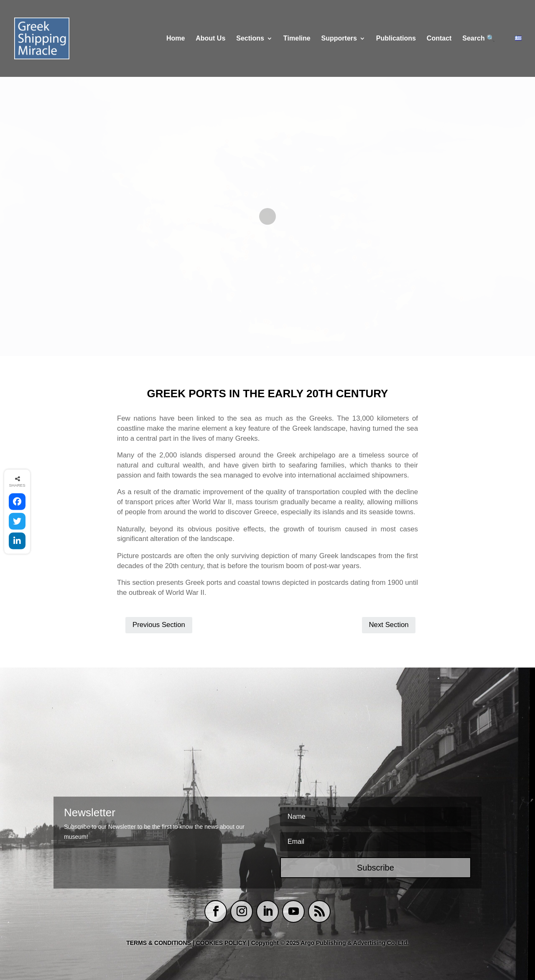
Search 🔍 (479, 39)
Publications (396, 39)
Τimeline (297, 39)
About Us (210, 39)
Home (176, 39)
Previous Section (159, 625)
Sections (250, 39)
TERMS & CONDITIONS (159, 943)
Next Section (389, 625)
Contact (439, 39)
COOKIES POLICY (222, 943)
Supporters (339, 39)
